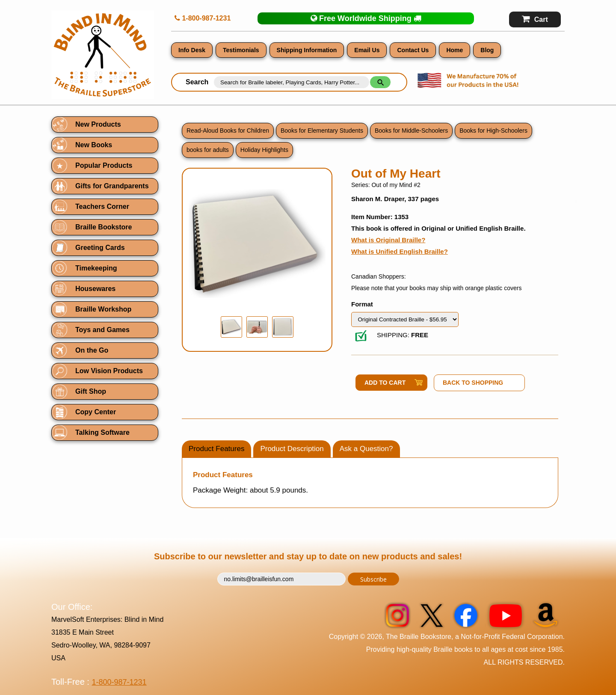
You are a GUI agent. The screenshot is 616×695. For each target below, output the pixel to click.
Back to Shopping (473, 383)
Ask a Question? (366, 449)
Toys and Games (102, 330)
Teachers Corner (102, 206)
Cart (535, 19)
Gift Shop (91, 391)
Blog (487, 50)
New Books (94, 145)
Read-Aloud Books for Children (228, 131)
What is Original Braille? (388, 240)
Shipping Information (307, 50)
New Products (98, 124)
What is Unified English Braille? (400, 251)
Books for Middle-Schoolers (411, 131)
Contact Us (413, 50)
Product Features (216, 449)
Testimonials (241, 50)
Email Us (367, 50)
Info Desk (192, 50)
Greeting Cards (100, 248)
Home (455, 50)
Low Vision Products (109, 371)
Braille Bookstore (104, 227)
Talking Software (102, 432)
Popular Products (104, 165)
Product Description (292, 449)
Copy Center (96, 412)
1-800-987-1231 (203, 18)
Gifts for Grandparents (112, 186)
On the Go (92, 350)
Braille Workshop (103, 309)
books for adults (208, 150)
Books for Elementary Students (322, 131)
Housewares (95, 289)
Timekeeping (96, 268)
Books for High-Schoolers (493, 131)
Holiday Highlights (264, 150)
